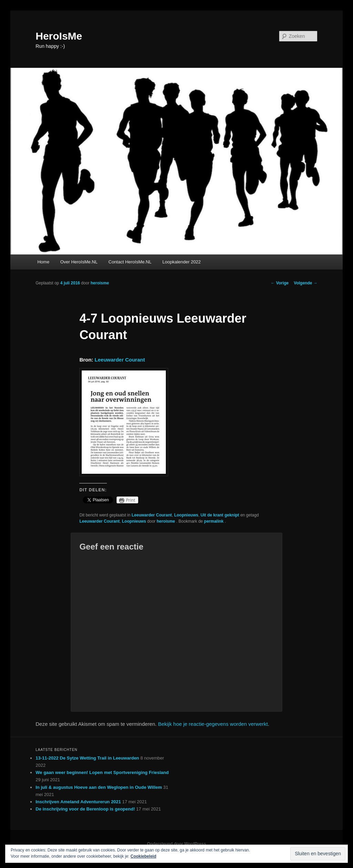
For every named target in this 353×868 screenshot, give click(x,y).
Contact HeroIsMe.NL (130, 262)
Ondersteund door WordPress (176, 844)
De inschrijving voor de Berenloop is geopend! (85, 809)
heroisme (100, 283)
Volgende (305, 283)
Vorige (280, 283)
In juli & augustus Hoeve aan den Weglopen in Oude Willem (99, 787)
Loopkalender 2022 (181, 262)
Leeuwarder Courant (120, 360)
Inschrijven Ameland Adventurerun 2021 (78, 802)
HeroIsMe (59, 36)
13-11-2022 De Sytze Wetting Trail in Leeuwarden (87, 758)
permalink (214, 521)
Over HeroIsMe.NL (79, 262)
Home (43, 262)
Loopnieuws (186, 515)
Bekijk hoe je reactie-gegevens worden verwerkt (213, 724)
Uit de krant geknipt (220, 515)
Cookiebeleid (144, 856)
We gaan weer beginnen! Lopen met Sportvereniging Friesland (102, 772)
